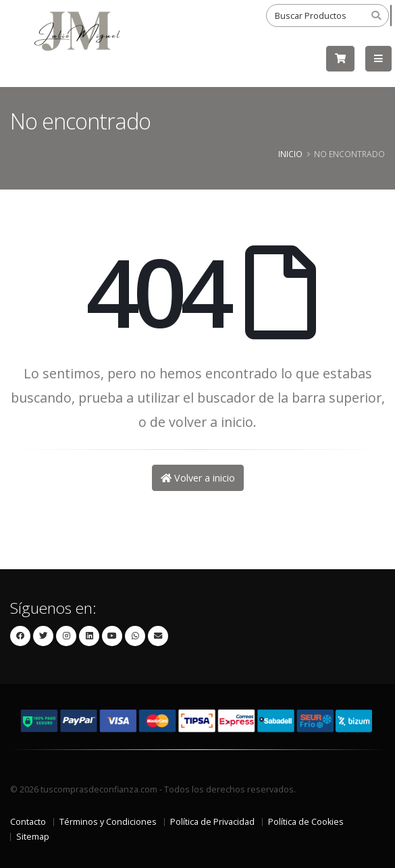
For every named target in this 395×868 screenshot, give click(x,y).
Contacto (28, 822)
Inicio (290, 154)
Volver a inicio (198, 478)
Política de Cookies (306, 822)
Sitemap (33, 837)
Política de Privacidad (212, 822)
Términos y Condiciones (108, 822)
